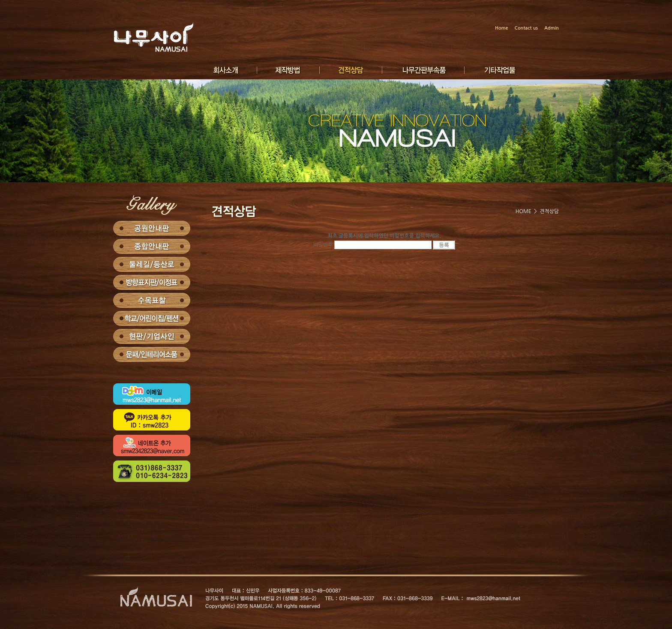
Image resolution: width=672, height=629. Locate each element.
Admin (552, 28)
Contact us (526, 28)
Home (502, 28)
